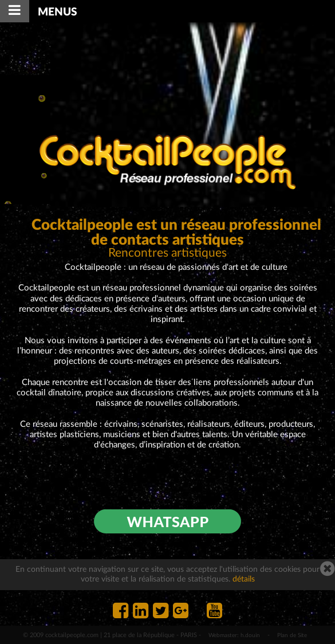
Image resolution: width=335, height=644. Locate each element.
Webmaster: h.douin (234, 635)
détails (244, 579)
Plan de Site (292, 635)
